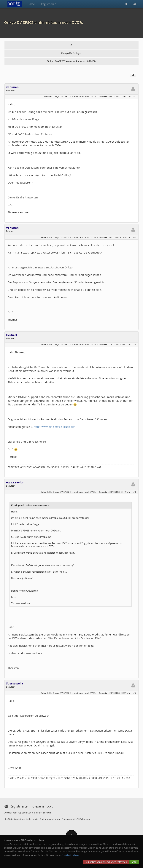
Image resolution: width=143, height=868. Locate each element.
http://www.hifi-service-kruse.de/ (54, 427)
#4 (135, 492)
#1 (135, 97)
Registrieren (49, 4)
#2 (135, 237)
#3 (135, 344)
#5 (135, 693)
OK (134, 862)
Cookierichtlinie (70, 855)
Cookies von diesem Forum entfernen (106, 862)
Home (31, 4)
